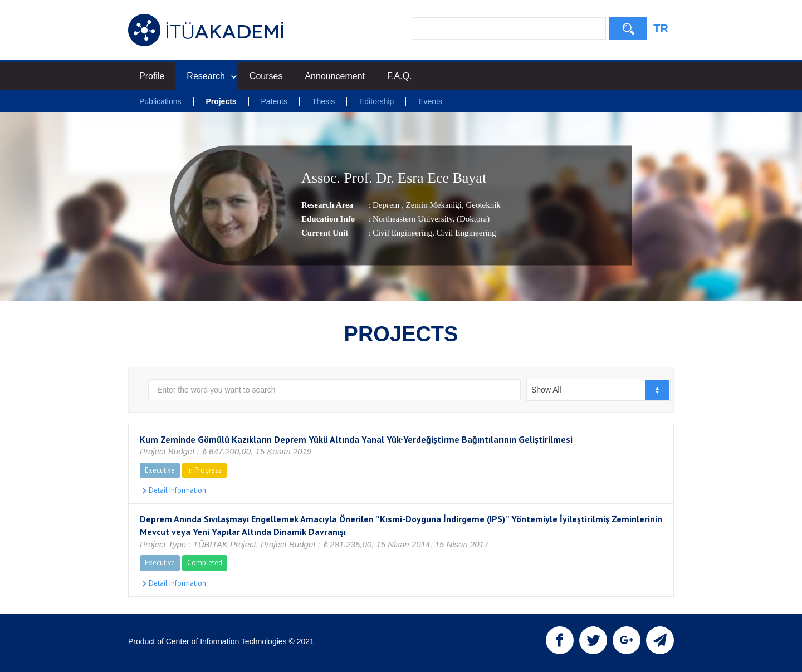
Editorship (376, 101)
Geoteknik (482, 205)
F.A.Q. (399, 76)
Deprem (387, 205)
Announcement (335, 76)
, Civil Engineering (464, 233)
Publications (160, 101)
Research (211, 76)
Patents (274, 101)
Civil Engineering (402, 233)
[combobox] (598, 390)
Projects (221, 101)
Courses (266, 76)
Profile (152, 76)
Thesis (323, 101)
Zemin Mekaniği (433, 205)
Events (430, 101)
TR (661, 28)
